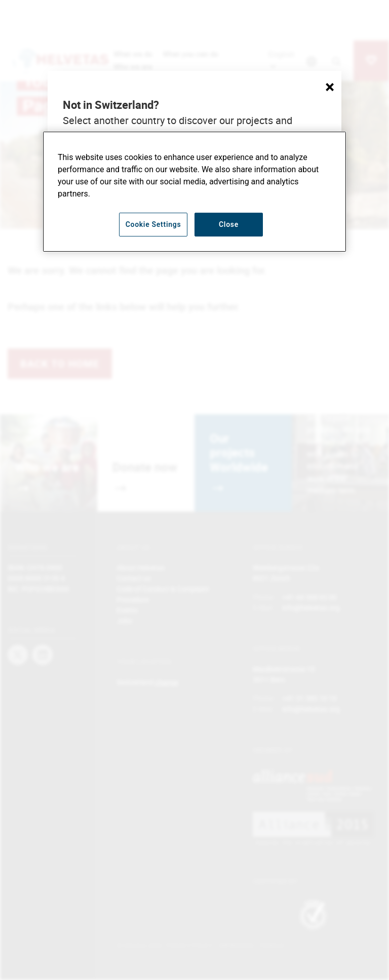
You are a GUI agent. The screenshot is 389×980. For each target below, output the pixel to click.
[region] (194, 192)
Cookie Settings (153, 224)
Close (229, 224)
